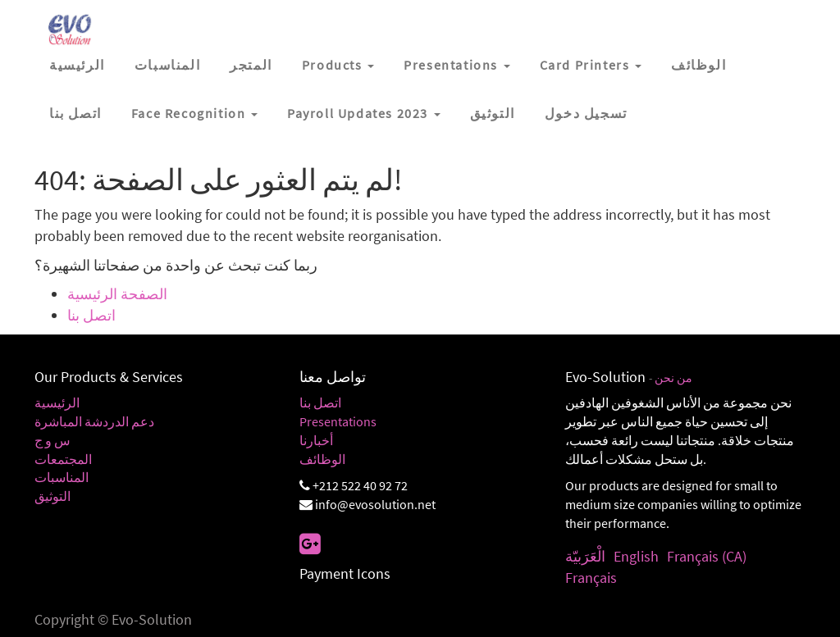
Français (591, 578)
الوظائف (322, 459)
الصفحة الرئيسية (117, 294)
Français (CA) (707, 556)
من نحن (673, 378)
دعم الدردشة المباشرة (94, 421)
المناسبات (62, 477)
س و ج (52, 440)
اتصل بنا (91, 315)
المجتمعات (63, 459)
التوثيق (52, 496)
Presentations (338, 421)
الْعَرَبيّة (585, 556)
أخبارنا (316, 440)
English (636, 556)
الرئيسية (57, 403)
